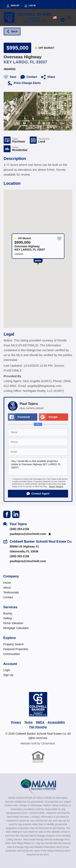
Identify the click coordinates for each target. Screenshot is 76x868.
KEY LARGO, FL (19, 62)
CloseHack (48, 743)
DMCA (40, 722)
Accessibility (56, 722)
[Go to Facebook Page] (7, 514)
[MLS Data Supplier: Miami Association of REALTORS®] (38, 787)
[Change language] (55, 17)
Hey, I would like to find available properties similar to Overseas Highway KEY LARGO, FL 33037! (38, 467)
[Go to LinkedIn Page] (16, 514)
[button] (38, 494)
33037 (42, 62)
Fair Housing (38, 727)
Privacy (60, 486)
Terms (52, 486)
